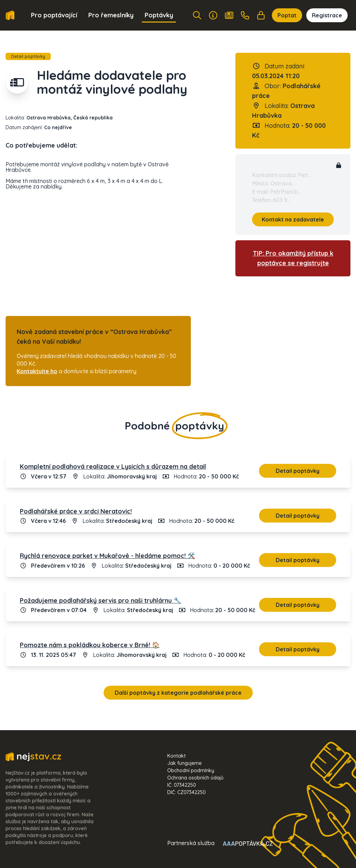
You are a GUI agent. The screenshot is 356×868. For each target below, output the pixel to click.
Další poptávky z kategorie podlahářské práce (178, 693)
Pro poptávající (54, 15)
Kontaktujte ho (37, 371)
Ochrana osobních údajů (195, 778)
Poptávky (159, 15)
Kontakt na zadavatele (293, 219)
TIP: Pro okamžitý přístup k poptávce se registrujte (293, 258)
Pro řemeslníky (111, 15)
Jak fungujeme (184, 763)
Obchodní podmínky (191, 770)
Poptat (287, 15)
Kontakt (176, 756)
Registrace (327, 15)
